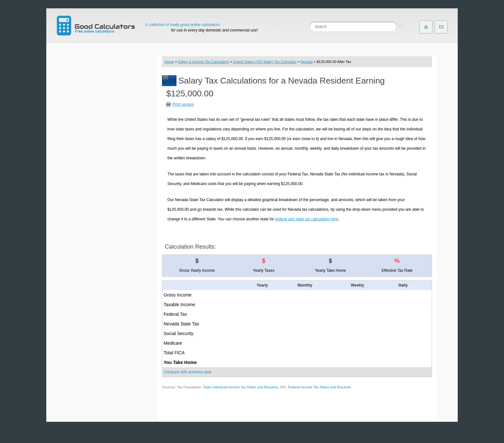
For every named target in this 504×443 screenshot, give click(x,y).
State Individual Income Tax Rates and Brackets (241, 387)
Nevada (307, 62)
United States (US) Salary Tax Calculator (265, 62)
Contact (441, 27)
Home (169, 62)
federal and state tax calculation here (307, 219)
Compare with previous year (188, 372)
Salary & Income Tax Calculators (204, 62)
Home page (426, 27)
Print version (183, 104)
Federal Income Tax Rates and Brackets (319, 387)
